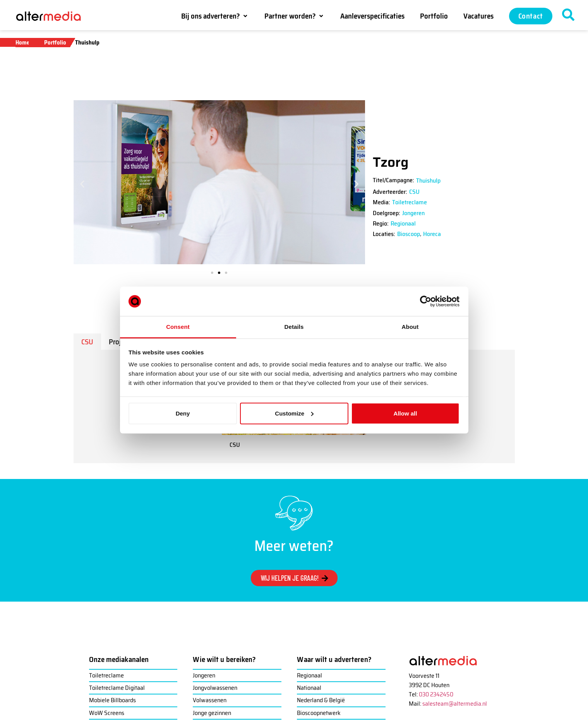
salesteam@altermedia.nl (455, 704)
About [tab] (410, 327)
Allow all (405, 413)
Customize (294, 413)
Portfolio (55, 43)
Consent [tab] (178, 327)
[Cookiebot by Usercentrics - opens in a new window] (426, 301)
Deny (183, 413)
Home (22, 43)
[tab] (87, 342)
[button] (215, 16)
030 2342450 (436, 694)
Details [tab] (294, 327)
